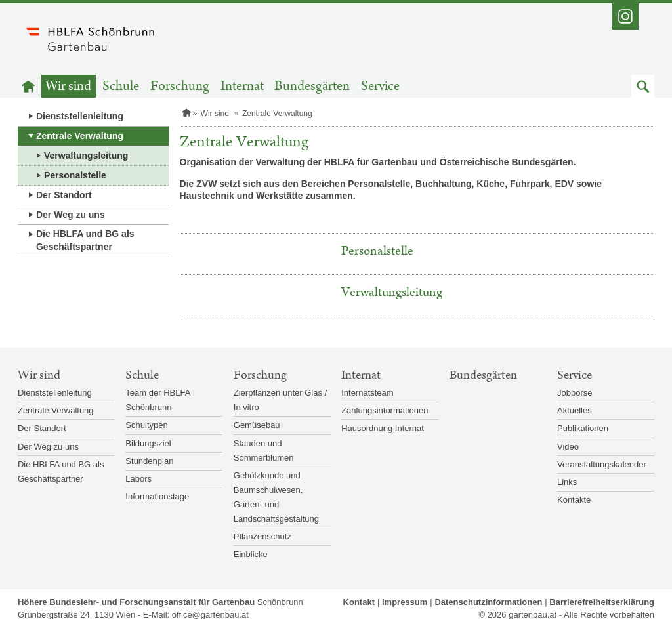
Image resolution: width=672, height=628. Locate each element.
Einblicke (251, 554)
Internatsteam (367, 393)
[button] (643, 86)
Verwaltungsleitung (86, 156)
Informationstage (157, 496)
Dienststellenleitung (80, 116)
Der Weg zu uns (71, 215)
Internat (242, 86)
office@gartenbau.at (210, 615)
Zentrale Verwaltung (80, 136)
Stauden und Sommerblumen (264, 450)
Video (568, 447)
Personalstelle (75, 175)
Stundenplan (149, 461)
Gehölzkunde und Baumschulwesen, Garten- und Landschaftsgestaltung (276, 497)
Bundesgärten (312, 86)
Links (567, 482)
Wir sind (68, 86)
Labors (138, 479)
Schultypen (146, 425)
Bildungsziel (148, 443)
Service (380, 86)
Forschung (180, 86)
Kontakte (574, 500)
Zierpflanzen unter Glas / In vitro (280, 400)
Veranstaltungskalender (602, 464)
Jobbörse (575, 393)
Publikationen (583, 428)
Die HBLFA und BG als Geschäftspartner (85, 240)
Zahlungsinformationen (385, 410)
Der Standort (64, 195)
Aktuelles (575, 410)
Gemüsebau (257, 425)
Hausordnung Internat (383, 428)
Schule (121, 86)
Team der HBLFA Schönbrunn (157, 400)
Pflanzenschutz (262, 536)
